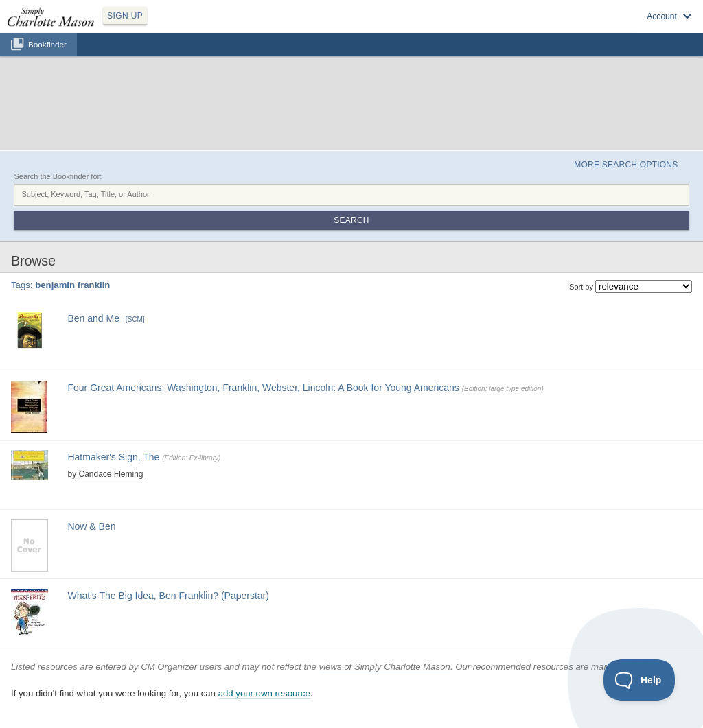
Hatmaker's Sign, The (113, 457)
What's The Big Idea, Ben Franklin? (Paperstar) (168, 596)
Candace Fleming (111, 474)
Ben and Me (93, 318)
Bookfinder (47, 44)
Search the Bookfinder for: (58, 176)
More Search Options (626, 165)
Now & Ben (91, 526)
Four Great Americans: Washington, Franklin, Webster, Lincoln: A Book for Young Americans (263, 388)
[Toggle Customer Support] (639, 680)
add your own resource (264, 693)
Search (351, 220)
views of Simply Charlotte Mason (385, 667)
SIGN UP (125, 16)
